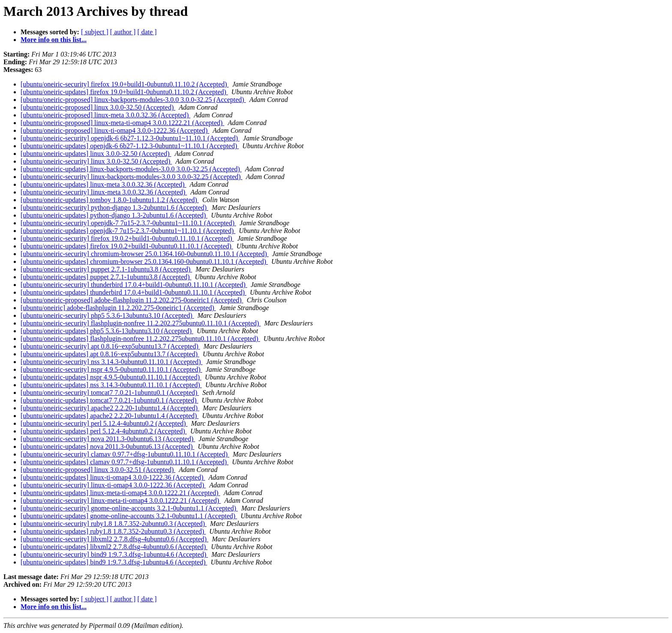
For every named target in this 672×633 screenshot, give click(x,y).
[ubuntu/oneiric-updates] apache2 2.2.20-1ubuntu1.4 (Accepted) (109, 416)
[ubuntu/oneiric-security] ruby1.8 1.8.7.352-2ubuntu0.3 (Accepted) (114, 524)
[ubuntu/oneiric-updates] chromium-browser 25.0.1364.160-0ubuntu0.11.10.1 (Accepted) (144, 261)
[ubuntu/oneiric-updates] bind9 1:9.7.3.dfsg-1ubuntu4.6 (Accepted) (114, 562)
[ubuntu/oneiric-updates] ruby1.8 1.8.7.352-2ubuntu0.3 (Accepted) (113, 531)
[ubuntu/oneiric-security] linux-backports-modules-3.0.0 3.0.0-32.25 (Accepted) (132, 177)
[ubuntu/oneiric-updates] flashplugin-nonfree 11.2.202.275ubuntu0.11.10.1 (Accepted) (140, 339)
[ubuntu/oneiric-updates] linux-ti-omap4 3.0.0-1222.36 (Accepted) (113, 477)
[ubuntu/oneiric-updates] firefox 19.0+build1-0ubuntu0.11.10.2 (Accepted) (124, 92)
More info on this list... (54, 40)
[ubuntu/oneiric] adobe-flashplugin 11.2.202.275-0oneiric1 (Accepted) (118, 308)
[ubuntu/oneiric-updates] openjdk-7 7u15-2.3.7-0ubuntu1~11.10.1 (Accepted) (128, 231)
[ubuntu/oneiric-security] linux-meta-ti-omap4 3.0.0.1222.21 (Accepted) (121, 500)
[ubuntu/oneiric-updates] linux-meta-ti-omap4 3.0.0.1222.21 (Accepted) (120, 493)
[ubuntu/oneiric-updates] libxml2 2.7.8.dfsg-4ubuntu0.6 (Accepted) (114, 547)
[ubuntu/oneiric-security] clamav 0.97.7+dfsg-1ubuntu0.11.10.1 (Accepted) (125, 454)
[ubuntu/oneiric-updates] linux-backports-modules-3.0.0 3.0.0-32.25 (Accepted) (131, 169)
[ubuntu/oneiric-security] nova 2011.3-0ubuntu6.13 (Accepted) (108, 439)
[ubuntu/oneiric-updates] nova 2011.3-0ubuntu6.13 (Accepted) (108, 446)
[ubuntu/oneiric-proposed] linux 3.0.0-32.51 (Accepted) (98, 470)
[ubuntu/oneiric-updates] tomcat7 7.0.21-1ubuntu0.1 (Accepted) (109, 400)
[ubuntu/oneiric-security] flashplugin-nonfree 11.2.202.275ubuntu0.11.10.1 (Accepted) (141, 323)
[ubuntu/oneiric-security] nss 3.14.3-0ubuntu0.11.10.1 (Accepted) (112, 362)
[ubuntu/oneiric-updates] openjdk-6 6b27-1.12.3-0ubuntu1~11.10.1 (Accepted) (130, 146)
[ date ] (147, 32)
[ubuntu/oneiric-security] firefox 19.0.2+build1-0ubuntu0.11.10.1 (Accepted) (127, 238)
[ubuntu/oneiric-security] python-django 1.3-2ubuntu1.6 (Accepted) (114, 208)
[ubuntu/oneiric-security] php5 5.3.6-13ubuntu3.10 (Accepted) (107, 315)
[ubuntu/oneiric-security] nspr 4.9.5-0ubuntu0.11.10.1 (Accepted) (111, 369)
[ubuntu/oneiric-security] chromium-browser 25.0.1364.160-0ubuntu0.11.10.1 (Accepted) (145, 254)
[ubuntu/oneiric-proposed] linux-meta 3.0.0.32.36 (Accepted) (105, 115)
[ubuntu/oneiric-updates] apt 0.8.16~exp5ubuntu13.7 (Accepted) (110, 354)
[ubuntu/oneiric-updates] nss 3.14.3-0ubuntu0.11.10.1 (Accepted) (111, 385)
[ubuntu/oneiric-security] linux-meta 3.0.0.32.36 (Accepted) (104, 192)
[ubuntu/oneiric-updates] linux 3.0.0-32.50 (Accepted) (96, 154)
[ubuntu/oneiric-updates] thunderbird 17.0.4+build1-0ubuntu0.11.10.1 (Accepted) (133, 292)
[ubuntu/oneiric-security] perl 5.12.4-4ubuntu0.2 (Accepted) (104, 423)
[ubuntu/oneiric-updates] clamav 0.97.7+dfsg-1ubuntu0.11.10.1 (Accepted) (124, 462)
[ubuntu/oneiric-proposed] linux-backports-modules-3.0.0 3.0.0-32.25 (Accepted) (133, 100)
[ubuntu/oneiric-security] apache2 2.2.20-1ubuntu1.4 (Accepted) (110, 408)
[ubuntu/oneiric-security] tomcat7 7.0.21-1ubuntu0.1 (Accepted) (110, 393)
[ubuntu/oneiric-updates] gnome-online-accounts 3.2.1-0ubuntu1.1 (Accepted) (129, 516)
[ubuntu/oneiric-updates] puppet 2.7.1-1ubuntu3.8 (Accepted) (106, 277)
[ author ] (123, 32)
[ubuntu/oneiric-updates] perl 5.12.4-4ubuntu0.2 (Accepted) (104, 431)
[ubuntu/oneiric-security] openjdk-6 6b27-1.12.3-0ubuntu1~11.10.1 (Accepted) (130, 138)
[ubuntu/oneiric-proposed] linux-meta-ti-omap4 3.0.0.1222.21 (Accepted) (122, 123)
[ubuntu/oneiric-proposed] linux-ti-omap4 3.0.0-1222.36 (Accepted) (115, 130)
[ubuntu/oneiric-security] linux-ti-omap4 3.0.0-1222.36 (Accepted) (113, 485)
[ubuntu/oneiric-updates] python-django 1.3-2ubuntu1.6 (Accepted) (114, 215)
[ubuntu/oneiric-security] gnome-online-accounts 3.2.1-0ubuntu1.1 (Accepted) (129, 508)
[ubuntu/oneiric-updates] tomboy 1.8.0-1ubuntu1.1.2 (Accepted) (110, 200)
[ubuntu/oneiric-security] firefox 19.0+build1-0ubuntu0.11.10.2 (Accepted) (125, 84)
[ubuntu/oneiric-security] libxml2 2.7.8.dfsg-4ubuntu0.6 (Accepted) (114, 539)
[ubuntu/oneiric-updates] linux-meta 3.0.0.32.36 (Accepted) (103, 184)
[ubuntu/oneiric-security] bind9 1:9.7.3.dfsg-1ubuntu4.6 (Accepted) (114, 554)
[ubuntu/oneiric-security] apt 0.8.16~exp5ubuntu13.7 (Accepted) (110, 346)
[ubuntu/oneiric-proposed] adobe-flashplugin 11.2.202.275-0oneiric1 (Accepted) (132, 300)
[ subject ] (95, 32)
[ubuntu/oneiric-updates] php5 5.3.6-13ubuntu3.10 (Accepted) (107, 331)
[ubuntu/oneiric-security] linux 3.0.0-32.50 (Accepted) (96, 161)
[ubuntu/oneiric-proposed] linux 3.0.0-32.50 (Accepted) (98, 107)
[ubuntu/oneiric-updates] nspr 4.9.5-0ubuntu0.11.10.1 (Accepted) (111, 377)
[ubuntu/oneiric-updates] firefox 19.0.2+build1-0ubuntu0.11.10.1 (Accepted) (127, 246)
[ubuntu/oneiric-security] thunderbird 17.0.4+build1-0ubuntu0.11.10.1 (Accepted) (134, 285)
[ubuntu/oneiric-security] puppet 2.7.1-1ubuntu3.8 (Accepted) (106, 269)
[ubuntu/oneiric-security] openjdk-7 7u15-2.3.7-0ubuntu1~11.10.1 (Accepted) (128, 223)
